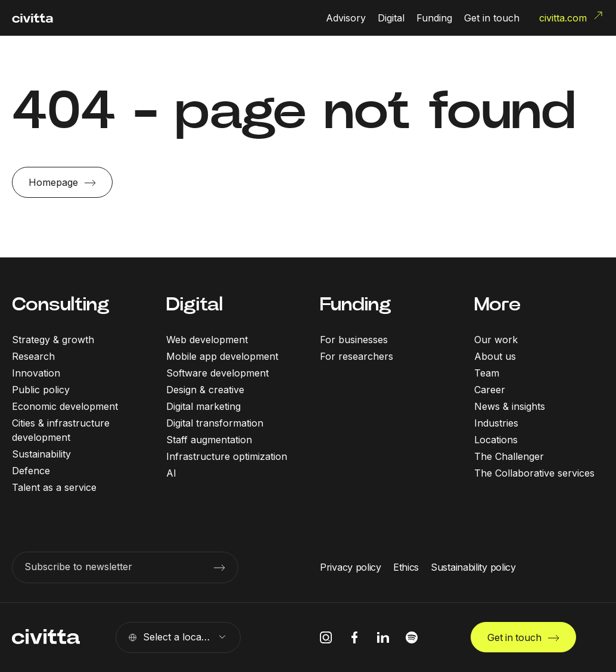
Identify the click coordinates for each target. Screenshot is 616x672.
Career (490, 390)
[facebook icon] (354, 637)
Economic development (65, 406)
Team (487, 373)
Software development (217, 373)
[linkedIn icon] (383, 637)
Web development (207, 340)
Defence (31, 471)
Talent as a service (54, 487)
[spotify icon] (412, 637)
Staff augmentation (209, 440)
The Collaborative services (534, 473)
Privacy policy (351, 567)
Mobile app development (222, 356)
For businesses (354, 340)
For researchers (357, 356)
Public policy (41, 390)
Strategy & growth (53, 340)
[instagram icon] (326, 637)
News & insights (510, 406)
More (497, 304)
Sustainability (41, 454)
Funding (356, 304)
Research (33, 356)
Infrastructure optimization (227, 456)
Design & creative (205, 390)
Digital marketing (203, 406)
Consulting (61, 304)
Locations (496, 440)
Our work (496, 340)
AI (171, 473)
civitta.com (572, 17)
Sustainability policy (473, 567)
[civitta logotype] (32, 18)
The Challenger (509, 456)
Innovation (36, 373)
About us (495, 356)
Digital (195, 304)
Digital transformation (215, 423)
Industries (496, 423)
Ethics (406, 567)
